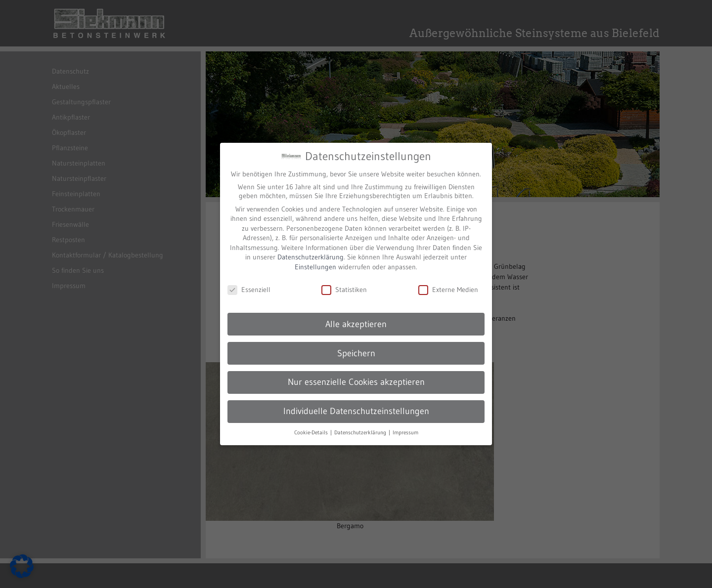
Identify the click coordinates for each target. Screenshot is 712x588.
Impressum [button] (405, 425)
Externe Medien (448, 282)
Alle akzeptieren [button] (356, 317)
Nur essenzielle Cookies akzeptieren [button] (356, 375)
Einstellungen (315, 259)
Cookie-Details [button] (312, 425)
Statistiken (344, 282)
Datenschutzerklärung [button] (361, 425)
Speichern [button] (356, 346)
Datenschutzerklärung (311, 250)
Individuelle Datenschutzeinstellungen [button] (356, 404)
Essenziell (249, 282)
